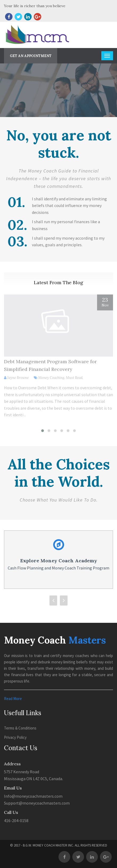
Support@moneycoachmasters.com (37, 803)
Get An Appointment (31, 56)
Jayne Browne (18, 380)
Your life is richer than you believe (35, 6)
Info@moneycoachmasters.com (33, 796)
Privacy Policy (15, 737)
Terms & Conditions (20, 728)
